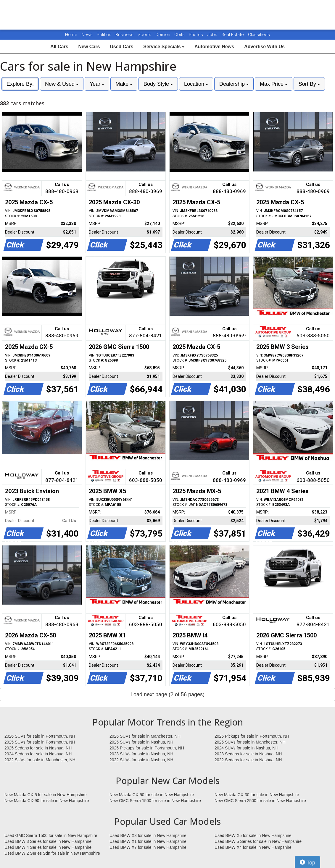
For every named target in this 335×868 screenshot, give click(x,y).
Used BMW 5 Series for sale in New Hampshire (258, 841)
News (87, 35)
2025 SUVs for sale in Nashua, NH (141, 742)
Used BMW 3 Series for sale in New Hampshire (48, 841)
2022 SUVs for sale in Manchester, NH (40, 760)
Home (71, 35)
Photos (197, 35)
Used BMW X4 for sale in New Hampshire (253, 847)
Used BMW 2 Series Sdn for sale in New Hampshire (52, 853)
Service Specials (164, 47)
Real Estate (233, 35)
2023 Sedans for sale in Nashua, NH (248, 754)
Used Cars (121, 47)
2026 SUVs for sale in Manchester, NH (145, 736)
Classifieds (259, 35)
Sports (145, 35)
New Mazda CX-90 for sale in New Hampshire (47, 801)
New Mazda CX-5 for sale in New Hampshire (46, 795)
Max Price (274, 84)
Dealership (234, 84)
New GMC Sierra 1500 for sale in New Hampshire (155, 801)
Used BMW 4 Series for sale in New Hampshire (48, 847)
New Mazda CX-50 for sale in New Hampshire (152, 795)
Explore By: (20, 84)
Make (124, 84)
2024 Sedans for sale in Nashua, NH (38, 754)
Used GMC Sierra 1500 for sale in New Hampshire (51, 835)
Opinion (163, 35)
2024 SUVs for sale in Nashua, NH (247, 748)
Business (125, 35)
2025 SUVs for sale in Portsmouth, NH (40, 742)
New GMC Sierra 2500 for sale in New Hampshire (260, 801)
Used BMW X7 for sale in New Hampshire (148, 847)
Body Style (158, 84)
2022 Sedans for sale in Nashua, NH (248, 760)
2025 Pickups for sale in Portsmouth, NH (147, 748)
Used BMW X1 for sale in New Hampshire (148, 841)
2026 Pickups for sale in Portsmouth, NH (252, 736)
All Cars (59, 47)
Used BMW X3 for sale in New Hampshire (148, 835)
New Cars (89, 47)
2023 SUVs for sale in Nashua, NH (141, 754)
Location (196, 84)
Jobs (213, 35)
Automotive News (214, 47)
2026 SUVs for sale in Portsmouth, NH (40, 736)
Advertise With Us (264, 47)
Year (97, 84)
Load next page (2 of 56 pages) (167, 694)
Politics (104, 35)
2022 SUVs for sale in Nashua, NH (141, 760)
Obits (180, 35)
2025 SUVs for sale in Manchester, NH (250, 742)
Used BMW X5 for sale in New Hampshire (253, 835)
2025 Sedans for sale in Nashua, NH (38, 748)
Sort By (309, 84)
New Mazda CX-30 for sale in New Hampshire (257, 795)
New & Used (62, 84)
